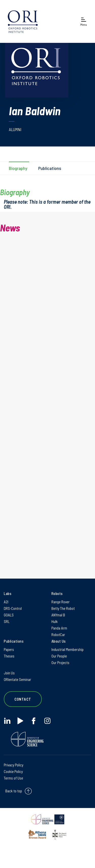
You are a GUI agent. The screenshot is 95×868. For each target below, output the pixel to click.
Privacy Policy (14, 765)
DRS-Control (13, 608)
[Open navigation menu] (84, 22)
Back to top (14, 791)
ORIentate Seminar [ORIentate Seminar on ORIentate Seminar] (17, 679)
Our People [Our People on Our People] (59, 656)
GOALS (9, 615)
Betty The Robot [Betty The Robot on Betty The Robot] (63, 608)
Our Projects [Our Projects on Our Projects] (60, 663)
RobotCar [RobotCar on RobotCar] (58, 635)
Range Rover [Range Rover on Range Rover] (61, 602)
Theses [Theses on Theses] (9, 656)
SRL (7, 621)
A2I (6, 602)
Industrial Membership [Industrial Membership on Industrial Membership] (68, 649)
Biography (18, 168)
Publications (50, 168)
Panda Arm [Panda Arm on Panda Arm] (59, 628)
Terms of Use (13, 778)
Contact (23, 699)
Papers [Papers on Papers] (9, 649)
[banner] (23, 21)
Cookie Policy (13, 771)
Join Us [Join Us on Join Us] (9, 673)
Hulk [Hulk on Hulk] (55, 621)
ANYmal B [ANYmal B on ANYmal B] (58, 615)
